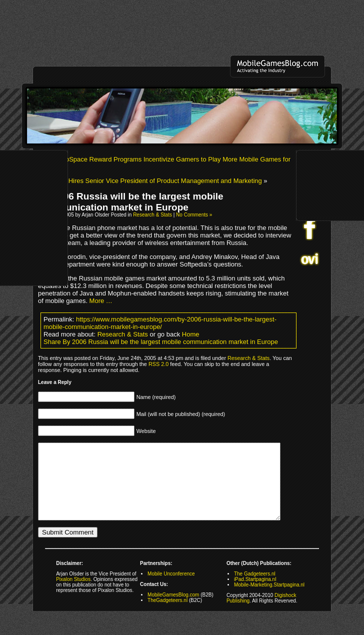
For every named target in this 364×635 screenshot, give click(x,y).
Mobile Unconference (171, 589)
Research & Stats (152, 215)
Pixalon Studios (73, 594)
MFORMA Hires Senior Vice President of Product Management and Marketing (150, 181)
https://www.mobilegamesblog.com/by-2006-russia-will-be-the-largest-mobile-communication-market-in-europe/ (160, 323)
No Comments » (194, 215)
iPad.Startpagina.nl (255, 594)
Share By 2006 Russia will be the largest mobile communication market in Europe (161, 342)
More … (101, 301)
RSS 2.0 (158, 364)
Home (191, 334)
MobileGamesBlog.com (173, 610)
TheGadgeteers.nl (167, 615)
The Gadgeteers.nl (255, 589)
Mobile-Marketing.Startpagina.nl (269, 600)
